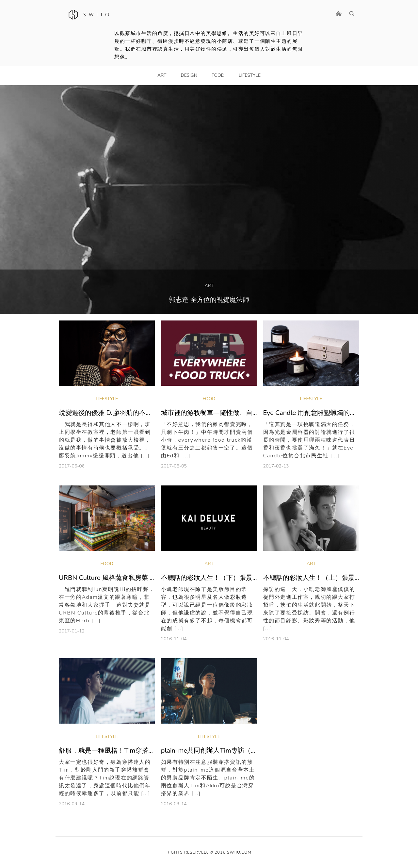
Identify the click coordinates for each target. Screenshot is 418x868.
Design (189, 75)
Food (218, 75)
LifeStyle (250, 75)
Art (162, 75)
